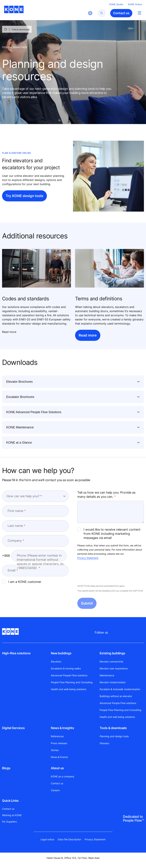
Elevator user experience (114, 668)
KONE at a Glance (19, 443)
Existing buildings (112, 653)
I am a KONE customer (22, 582)
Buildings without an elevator (116, 696)
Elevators (56, 662)
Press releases (59, 743)
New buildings (61, 653)
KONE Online (135, 4)
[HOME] (6, 29)
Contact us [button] (121, 13)
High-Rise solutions (16, 653)
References (57, 736)
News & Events (59, 757)
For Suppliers (9, 822)
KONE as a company (63, 776)
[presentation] (104, 572)
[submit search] (102, 13)
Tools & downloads (113, 728)
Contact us (57, 783)
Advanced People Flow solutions (69, 675)
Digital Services (13, 728)
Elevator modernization (113, 682)
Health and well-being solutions (69, 689)
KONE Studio (116, 4)
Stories (55, 750)
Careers (55, 790)
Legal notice (47, 839)
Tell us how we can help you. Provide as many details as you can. (106, 495)
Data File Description (69, 839)
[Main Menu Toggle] (140, 13)
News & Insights (62, 728)
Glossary (104, 743)
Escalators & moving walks (66, 668)
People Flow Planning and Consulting (72, 682)
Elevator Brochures (19, 382)
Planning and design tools (114, 736)
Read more (88, 335)
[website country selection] (90, 13)
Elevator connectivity (111, 662)
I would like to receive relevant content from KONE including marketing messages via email (109, 534)
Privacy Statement (88, 558)
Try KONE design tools (24, 196)
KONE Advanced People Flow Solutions (34, 412)
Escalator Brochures (20, 397)
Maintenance (107, 675)
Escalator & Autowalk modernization (120, 689)
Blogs (6, 768)
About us (57, 768)
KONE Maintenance (20, 427)
